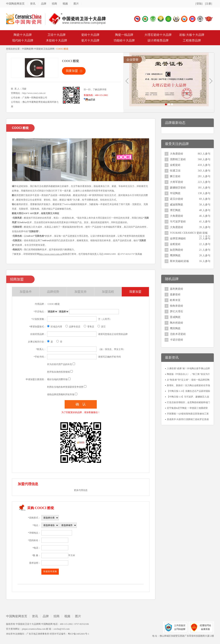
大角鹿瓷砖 (177, 154)
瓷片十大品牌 (90, 40)
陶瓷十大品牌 (23, 35)
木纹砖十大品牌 (57, 40)
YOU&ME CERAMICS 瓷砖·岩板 (189, 233)
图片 (76, 4)
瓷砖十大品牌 (90, 35)
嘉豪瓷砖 (175, 294)
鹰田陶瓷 (175, 328)
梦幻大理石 (177, 311)
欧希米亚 (175, 300)
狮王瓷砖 (175, 176)
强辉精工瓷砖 (178, 159)
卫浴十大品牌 (57, 35)
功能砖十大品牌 (124, 40)
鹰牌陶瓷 (175, 255)
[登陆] (199, 4)
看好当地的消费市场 (57, 379)
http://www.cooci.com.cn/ (34, 93)
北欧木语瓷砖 (178, 334)
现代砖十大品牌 (23, 40)
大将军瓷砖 (177, 182)
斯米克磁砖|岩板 (179, 261)
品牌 (44, 4)
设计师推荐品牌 (158, 40)
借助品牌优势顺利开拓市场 (61, 394)
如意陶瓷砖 (177, 250)
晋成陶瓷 (175, 317)
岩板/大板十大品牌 (192, 35)
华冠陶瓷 (175, 193)
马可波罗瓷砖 (178, 222)
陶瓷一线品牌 (124, 35)
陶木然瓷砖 (177, 323)
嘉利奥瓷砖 (177, 289)
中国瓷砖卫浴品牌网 (44, 49)
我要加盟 (72, 71)
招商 (54, 4)
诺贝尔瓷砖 (177, 199)
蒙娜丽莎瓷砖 (178, 188)
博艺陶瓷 (175, 210)
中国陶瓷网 (28, 49)
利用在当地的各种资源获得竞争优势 (65, 387)
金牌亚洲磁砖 (178, 239)
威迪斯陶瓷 (177, 205)
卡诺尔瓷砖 (177, 340)
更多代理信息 (81, 490)
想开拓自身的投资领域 (58, 372)
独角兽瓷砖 (177, 306)
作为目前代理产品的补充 (60, 364)
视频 (65, 4)
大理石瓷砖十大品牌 (158, 35)
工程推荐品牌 (192, 40)
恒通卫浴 (175, 171)
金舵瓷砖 (175, 165)
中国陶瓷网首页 (15, 4)
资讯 (33, 4)
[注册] (209, 4)
